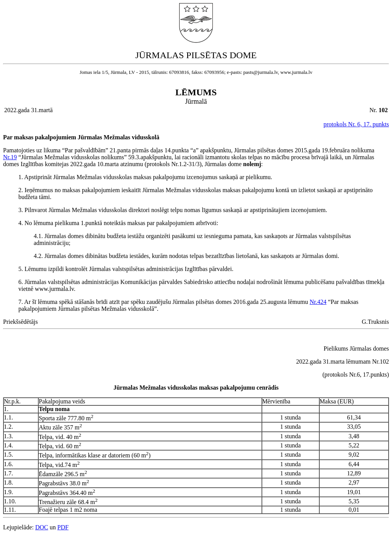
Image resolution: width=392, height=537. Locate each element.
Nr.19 (10, 157)
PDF (63, 527)
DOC (42, 527)
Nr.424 (318, 302)
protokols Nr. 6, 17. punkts (356, 124)
